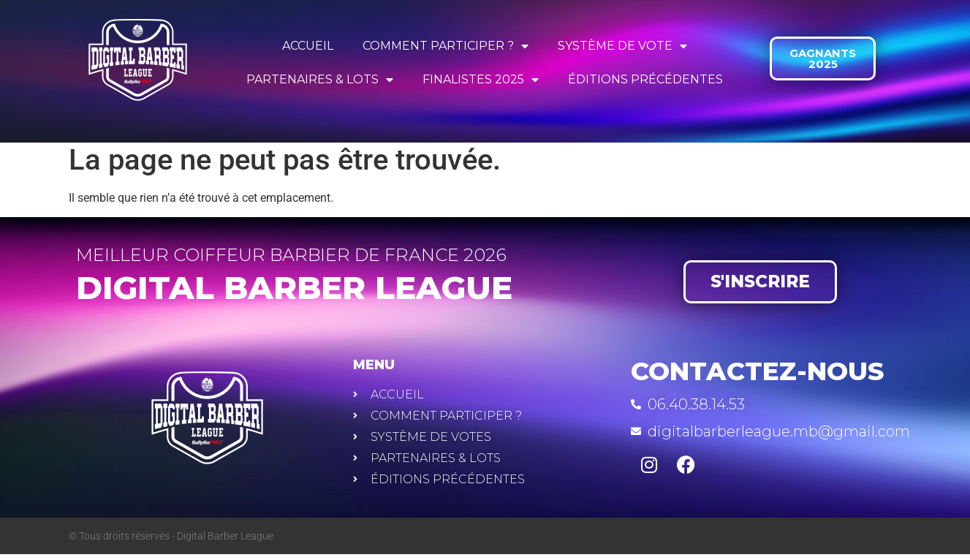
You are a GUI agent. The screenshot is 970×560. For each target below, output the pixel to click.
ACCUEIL (308, 46)
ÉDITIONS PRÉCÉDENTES (645, 79)
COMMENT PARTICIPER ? (446, 46)
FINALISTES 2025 (481, 80)
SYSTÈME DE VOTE (622, 46)
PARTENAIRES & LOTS (320, 80)
